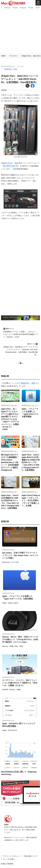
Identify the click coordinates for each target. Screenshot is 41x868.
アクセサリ (13, 56)
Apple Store (7, 163)
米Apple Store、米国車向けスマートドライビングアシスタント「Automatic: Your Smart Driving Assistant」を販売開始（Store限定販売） (20, 349)
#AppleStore (8, 69)
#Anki (15, 69)
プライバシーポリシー (12, 856)
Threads (15, 8)
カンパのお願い (9, 859)
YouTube (31, 8)
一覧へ (21, 363)
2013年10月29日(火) (8, 66)
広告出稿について (31, 856)
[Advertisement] (20, 31)
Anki (16, 163)
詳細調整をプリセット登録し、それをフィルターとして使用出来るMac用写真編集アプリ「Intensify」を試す (20, 333)
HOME (3, 56)
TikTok (38, 8)
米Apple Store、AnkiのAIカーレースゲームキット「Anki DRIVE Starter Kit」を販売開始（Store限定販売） (20, 79)
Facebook (7, 8)
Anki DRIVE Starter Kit (10, 166)
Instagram (23, 8)
